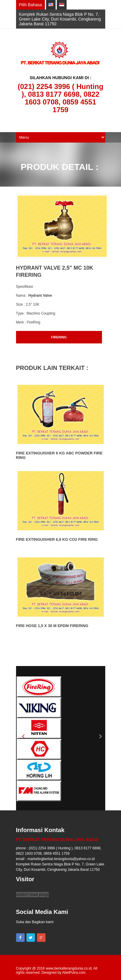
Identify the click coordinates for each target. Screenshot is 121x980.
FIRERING (59, 337)
